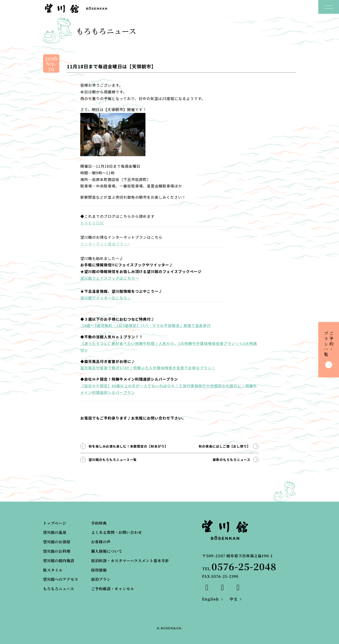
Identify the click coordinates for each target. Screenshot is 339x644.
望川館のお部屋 (57, 542)
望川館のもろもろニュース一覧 (113, 460)
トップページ (55, 523)
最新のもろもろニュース (232, 460)
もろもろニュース (59, 589)
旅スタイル (53, 570)
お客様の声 (101, 542)
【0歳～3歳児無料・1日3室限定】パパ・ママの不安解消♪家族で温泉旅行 (146, 325)
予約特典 (99, 523)
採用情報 (99, 570)
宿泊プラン (101, 579)
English (210, 599)
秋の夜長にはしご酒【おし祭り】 (225, 446)
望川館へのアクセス (61, 579)
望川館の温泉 (55, 532)
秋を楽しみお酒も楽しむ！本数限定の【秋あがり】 (128, 446)
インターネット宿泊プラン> (105, 244)
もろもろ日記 (92, 223)
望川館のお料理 (57, 551)
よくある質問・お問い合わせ (117, 532)
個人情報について (107, 551)
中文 (234, 599)
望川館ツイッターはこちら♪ (106, 298)
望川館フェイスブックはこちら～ (110, 278)
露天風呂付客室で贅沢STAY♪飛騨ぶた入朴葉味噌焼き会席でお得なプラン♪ (148, 368)
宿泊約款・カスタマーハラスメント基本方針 (130, 561)
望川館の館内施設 (59, 561)
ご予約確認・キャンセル (113, 589)
